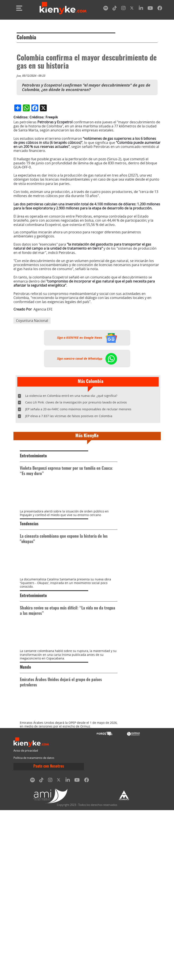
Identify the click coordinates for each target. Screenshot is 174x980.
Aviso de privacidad (26, 921)
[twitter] (132, 9)
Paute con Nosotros (49, 936)
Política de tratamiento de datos (34, 928)
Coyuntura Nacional (32, 401)
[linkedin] (141, 9)
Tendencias (29, 627)
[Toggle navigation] (19, 8)
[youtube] (150, 9)
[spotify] (106, 9)
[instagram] (123, 9)
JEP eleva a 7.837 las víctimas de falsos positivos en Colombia (69, 496)
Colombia (26, 38)
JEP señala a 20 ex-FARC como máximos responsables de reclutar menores (78, 489)
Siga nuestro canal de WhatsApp (87, 439)
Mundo (25, 815)
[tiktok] (115, 9)
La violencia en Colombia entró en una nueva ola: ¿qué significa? (71, 476)
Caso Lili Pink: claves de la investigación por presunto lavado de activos (76, 483)
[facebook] (160, 9)
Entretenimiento (33, 536)
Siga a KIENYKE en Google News (87, 418)
